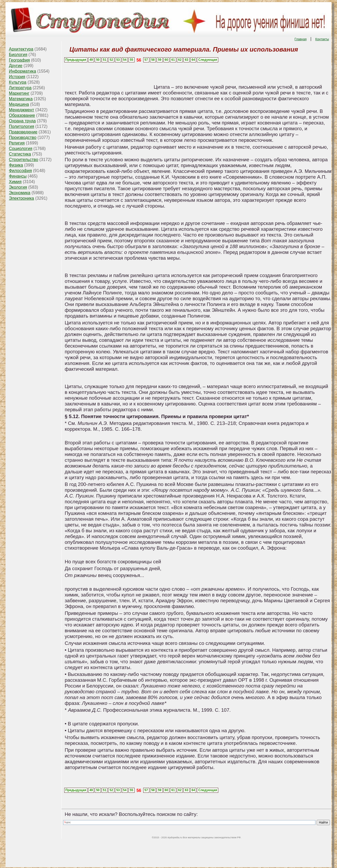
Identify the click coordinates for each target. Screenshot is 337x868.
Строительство (24, 160)
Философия (20, 171)
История (17, 77)
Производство (23, 137)
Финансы (18, 176)
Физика (16, 165)
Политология (22, 126)
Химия (15, 182)
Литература (20, 88)
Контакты (322, 39)
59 (160, 60)
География (19, 60)
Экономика (20, 193)
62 (180, 60)
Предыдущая (76, 60)
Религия (17, 143)
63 (187, 60)
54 (125, 60)
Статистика (20, 154)
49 (91, 60)
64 (193, 60)
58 (153, 60)
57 (146, 60)
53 (118, 60)
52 (111, 60)
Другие (16, 66)
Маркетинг (19, 93)
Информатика (23, 71)
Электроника (22, 198)
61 (173, 60)
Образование (22, 115)
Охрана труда (22, 121)
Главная (301, 39)
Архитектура (21, 49)
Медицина (19, 104)
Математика (21, 99)
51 (104, 60)
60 (166, 60)
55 (132, 60)
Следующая (208, 60)
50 (98, 60)
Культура (18, 82)
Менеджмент (22, 110)
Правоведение (23, 132)
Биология (18, 55)
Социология (21, 149)
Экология (18, 187)
